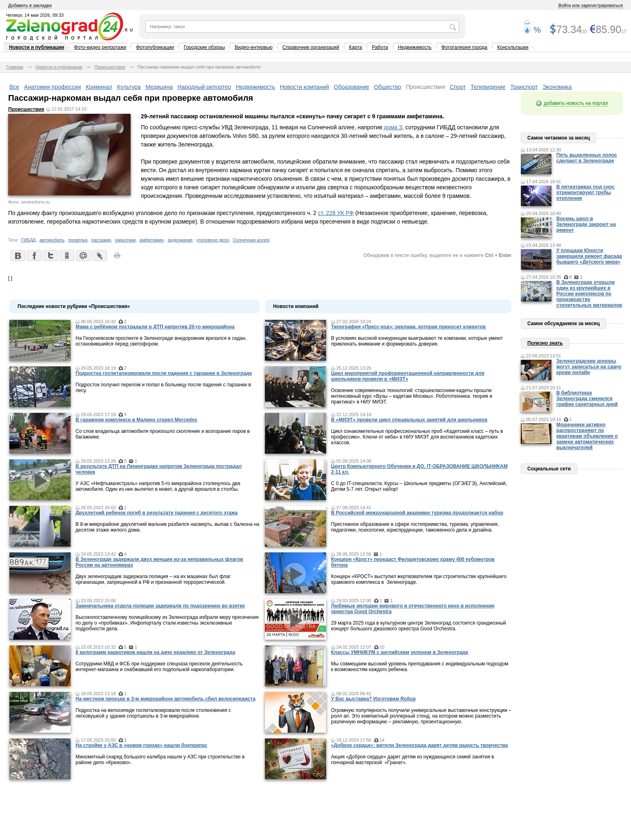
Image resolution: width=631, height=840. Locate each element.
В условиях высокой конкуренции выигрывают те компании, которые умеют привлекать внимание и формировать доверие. (417, 341)
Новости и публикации (37, 47)
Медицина (159, 87)
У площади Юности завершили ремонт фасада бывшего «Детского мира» (589, 256)
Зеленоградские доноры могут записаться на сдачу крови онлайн (589, 367)
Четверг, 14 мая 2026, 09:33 (35, 15)
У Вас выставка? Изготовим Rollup (373, 699)
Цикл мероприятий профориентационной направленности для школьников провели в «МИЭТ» (408, 376)
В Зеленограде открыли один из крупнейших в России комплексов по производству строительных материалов (589, 294)
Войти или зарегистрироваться (591, 5)
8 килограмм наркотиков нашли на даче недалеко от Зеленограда (155, 652)
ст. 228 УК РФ (336, 213)
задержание (180, 240)
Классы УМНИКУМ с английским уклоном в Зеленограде (400, 652)
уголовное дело (213, 240)
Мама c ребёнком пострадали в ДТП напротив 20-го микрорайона (155, 327)
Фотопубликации (155, 47)
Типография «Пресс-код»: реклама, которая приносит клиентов (408, 327)
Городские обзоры (204, 47)
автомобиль (52, 240)
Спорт (458, 87)
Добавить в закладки (30, 5)
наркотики (125, 240)
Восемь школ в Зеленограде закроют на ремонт (586, 224)
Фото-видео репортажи (100, 47)
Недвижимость (415, 47)
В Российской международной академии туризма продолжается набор (417, 513)
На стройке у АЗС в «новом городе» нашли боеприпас (141, 745)
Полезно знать (545, 343)
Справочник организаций (311, 47)
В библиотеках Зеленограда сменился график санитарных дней (587, 399)
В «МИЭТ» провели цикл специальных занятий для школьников (409, 420)
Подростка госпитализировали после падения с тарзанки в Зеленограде (164, 373)
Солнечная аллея (251, 240)
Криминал (99, 87)
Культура (129, 87)
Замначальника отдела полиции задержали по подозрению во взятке (160, 606)
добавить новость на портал (576, 103)
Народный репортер (204, 87)
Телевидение (488, 87)
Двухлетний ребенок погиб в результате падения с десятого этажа (157, 513)
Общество (388, 87)
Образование (352, 87)
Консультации (513, 47)
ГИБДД (29, 240)
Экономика (557, 87)
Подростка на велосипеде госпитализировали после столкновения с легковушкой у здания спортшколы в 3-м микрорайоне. (153, 713)
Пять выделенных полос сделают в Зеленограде (587, 158)
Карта (355, 47)
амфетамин (152, 240)
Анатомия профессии (53, 87)
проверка (78, 240)
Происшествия (110, 67)
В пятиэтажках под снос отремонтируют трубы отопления (585, 193)
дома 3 (393, 127)
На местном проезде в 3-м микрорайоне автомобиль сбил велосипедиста (166, 699)
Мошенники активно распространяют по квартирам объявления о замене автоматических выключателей (587, 436)
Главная (15, 67)
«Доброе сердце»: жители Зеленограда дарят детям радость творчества (419, 745)
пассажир (101, 240)
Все (14, 87)
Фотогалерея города (464, 47)
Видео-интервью (254, 47)
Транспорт (524, 87)
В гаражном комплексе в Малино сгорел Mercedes (136, 420)
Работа (380, 47)
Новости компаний (305, 87)
